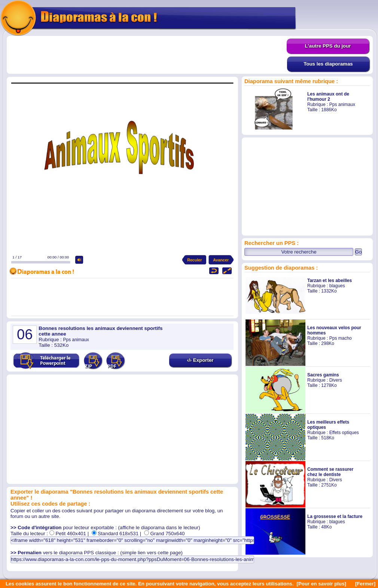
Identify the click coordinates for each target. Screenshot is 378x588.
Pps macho (341, 338)
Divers (336, 380)
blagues (337, 286)
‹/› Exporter (200, 360)
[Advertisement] (147, 55)
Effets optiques (344, 433)
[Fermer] (365, 584)
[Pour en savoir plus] (321, 584)
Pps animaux (342, 104)
